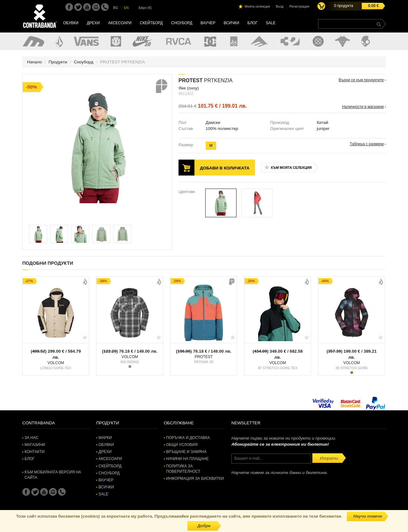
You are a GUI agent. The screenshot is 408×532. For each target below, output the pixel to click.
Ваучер (208, 23)
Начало (34, 62)
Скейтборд (151, 23)
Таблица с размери (367, 144)
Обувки (71, 23)
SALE (271, 23)
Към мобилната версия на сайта (53, 475)
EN (126, 8)
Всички (232, 23)
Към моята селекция (291, 168)
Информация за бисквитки (195, 478)
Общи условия (182, 445)
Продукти (58, 62)
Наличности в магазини (363, 107)
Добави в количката (225, 168)
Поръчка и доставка (188, 438)
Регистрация (299, 6)
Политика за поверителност (183, 469)
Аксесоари (120, 23)
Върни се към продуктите (361, 80)
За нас (32, 438)
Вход (280, 6)
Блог (252, 23)
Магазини (35, 445)
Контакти (35, 452)
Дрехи (93, 23)
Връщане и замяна (186, 452)
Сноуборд (182, 23)
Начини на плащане (187, 459)
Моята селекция (257, 6)
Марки (105, 438)
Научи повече (368, 516)
